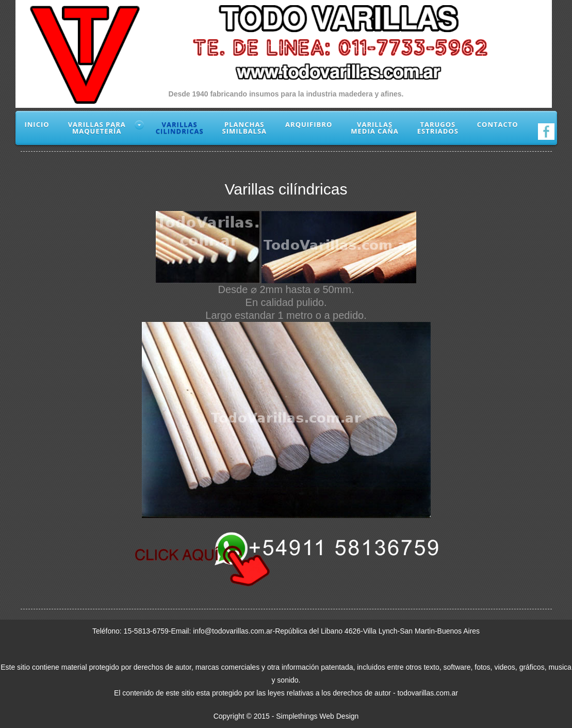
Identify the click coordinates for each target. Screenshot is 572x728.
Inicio (37, 124)
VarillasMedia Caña (375, 128)
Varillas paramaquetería (97, 128)
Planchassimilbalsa (245, 128)
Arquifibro (309, 124)
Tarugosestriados (438, 128)
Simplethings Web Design (317, 716)
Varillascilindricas (180, 128)
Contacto (498, 124)
